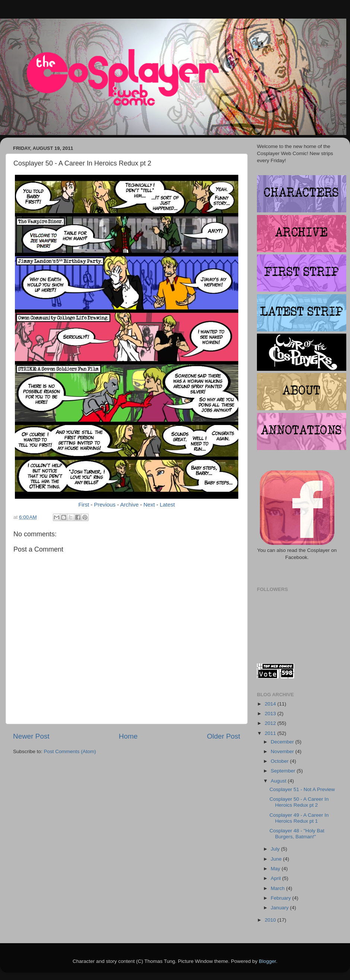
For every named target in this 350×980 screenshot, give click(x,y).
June (277, 859)
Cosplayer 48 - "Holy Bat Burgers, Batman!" (297, 834)
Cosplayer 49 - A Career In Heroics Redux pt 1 (299, 818)
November (283, 751)
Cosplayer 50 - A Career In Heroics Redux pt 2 (299, 802)
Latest (167, 505)
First (84, 505)
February (281, 898)
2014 (271, 704)
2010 (271, 920)
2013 (271, 714)
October (280, 761)
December (283, 742)
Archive (130, 505)
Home (128, 736)
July (276, 849)
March (278, 888)
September (284, 771)
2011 (271, 733)
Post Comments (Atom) (70, 751)
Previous (105, 505)
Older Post (224, 736)
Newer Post (31, 736)
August (279, 781)
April (276, 878)
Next (149, 505)
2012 (271, 723)
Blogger (267, 961)
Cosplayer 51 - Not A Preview (302, 789)
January (280, 908)
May (276, 869)
